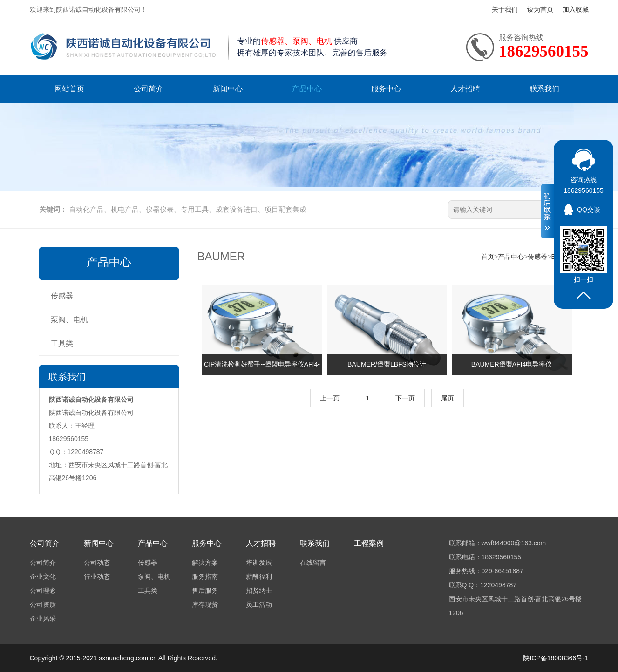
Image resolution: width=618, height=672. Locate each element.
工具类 (62, 343)
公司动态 (97, 563)
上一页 (330, 398)
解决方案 (205, 563)
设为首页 (540, 9)
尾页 (448, 398)
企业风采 (43, 618)
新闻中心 (228, 89)
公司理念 (43, 591)
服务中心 (386, 89)
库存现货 (205, 604)
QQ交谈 (589, 210)
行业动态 (97, 577)
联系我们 (544, 89)
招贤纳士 (259, 591)
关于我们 (505, 9)
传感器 (62, 296)
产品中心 (307, 89)
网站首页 (69, 89)
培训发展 (259, 563)
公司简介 (149, 89)
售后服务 (205, 591)
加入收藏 (576, 9)
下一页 (405, 398)
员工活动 (259, 604)
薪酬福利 (259, 577)
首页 (488, 257)
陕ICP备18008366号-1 (556, 658)
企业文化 (43, 577)
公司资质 (43, 604)
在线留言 (313, 563)
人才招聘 (465, 89)
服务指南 (205, 577)
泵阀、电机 (69, 320)
